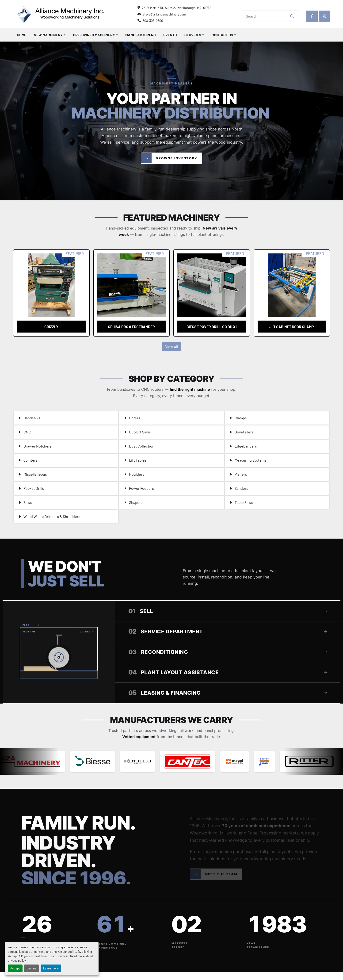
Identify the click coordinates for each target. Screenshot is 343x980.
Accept (15, 968)
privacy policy (17, 961)
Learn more (51, 968)
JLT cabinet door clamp (292, 327)
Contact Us (222, 35)
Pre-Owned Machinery (94, 35)
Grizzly (51, 327)
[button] (50, 35)
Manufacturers (141, 35)
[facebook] (312, 16)
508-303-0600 (153, 21)
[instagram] (324, 16)
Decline (31, 968)
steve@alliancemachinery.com (164, 14)
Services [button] (193, 35)
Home (22, 35)
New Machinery (48, 35)
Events (170, 35)
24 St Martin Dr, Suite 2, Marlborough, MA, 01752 (177, 8)
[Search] (267, 16)
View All (172, 346)
